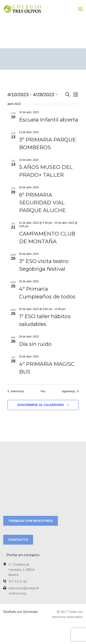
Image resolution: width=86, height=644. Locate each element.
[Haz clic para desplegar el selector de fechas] (33, 95)
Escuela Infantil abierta (49, 120)
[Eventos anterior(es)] (16, 391)
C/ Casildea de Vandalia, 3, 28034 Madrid (21, 570)
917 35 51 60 (18, 582)
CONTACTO (18, 540)
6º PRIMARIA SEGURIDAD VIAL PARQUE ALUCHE (42, 203)
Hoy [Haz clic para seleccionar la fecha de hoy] (43, 391)
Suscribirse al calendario (41, 405)
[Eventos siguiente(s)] (70, 391)
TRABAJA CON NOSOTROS (31, 521)
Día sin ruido (35, 344)
